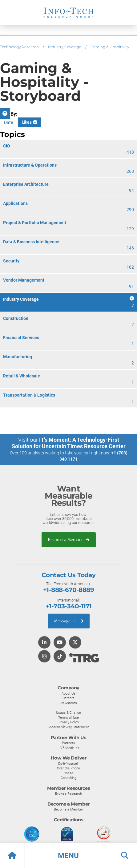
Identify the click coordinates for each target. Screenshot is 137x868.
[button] (68, 856)
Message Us (69, 621)
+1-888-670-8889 (68, 590)
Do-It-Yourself (68, 764)
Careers (68, 698)
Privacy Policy (69, 722)
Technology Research (19, 47)
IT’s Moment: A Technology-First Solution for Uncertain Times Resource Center (69, 443)
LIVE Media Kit (68, 748)
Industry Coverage (65, 47)
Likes (30, 122)
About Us (68, 693)
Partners (68, 743)
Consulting (68, 778)
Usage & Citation (68, 713)
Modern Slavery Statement (69, 727)
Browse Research (68, 794)
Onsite (68, 773)
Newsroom (69, 703)
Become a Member (69, 540)
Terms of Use (68, 717)
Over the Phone (68, 768)
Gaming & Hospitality (110, 47)
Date (8, 122)
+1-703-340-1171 (68, 606)
